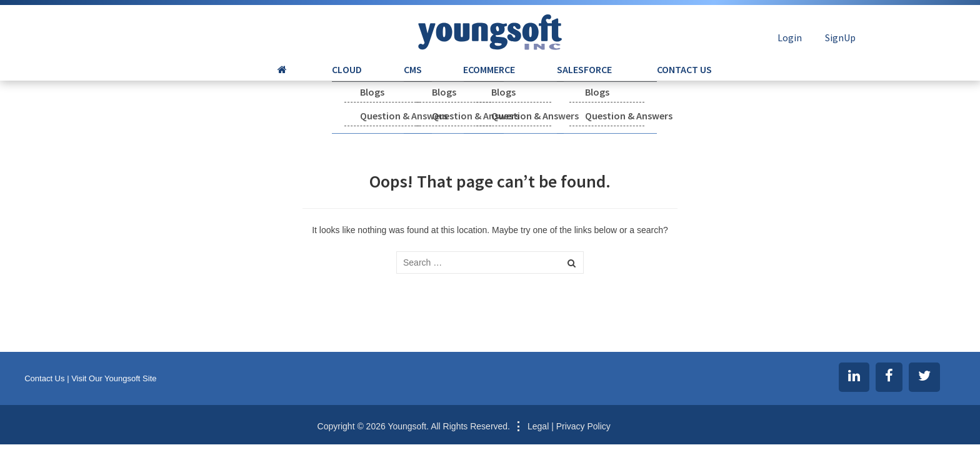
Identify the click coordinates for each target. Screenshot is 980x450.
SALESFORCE (558, 78)
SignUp (840, 37)
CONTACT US (641, 78)
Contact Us (44, 378)
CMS (422, 78)
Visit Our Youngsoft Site (114, 378)
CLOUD (373, 78)
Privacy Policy (583, 426)
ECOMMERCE (480, 78)
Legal (538, 426)
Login (790, 37)
